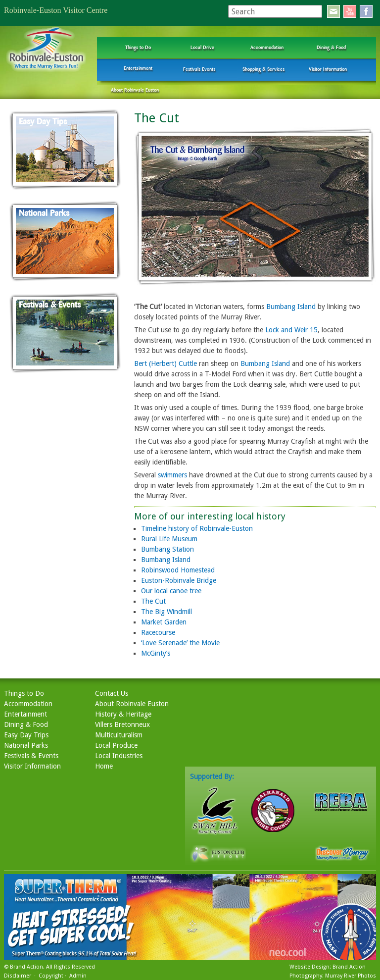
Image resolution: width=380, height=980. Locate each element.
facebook (366, 11)
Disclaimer (18, 976)
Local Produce (116, 745)
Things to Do (138, 47)
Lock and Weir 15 (291, 330)
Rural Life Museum (169, 539)
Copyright (51, 976)
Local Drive (202, 47)
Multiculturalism (119, 735)
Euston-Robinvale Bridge (179, 580)
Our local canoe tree (171, 591)
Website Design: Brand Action (328, 967)
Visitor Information (328, 69)
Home (104, 766)
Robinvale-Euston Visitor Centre (56, 10)
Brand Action (26, 967)
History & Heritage (123, 714)
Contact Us (112, 693)
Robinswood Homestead (178, 570)
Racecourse (158, 632)
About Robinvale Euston (135, 90)
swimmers (172, 475)
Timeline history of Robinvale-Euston (197, 528)
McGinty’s (156, 653)
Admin (78, 976)
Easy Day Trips (26, 735)
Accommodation (267, 47)
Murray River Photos (351, 976)
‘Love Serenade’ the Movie (180, 643)
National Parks (26, 745)
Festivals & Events (31, 756)
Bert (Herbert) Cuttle (166, 363)
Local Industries (119, 756)
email (333, 11)
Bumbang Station (167, 549)
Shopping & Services (263, 69)
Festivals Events (199, 69)
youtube (350, 11)
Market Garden (164, 622)
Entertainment (138, 68)
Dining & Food (331, 47)
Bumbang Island (291, 307)
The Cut (153, 601)
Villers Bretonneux (122, 724)
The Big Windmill (166, 612)
